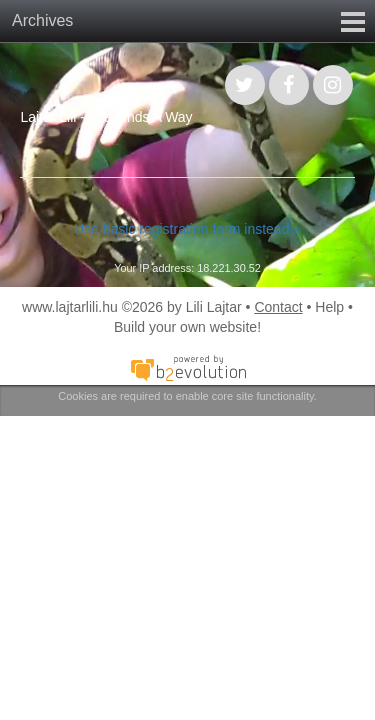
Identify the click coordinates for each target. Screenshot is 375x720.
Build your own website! (187, 327)
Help (329, 307)
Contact (278, 307)
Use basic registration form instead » (187, 229)
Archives (42, 20)
